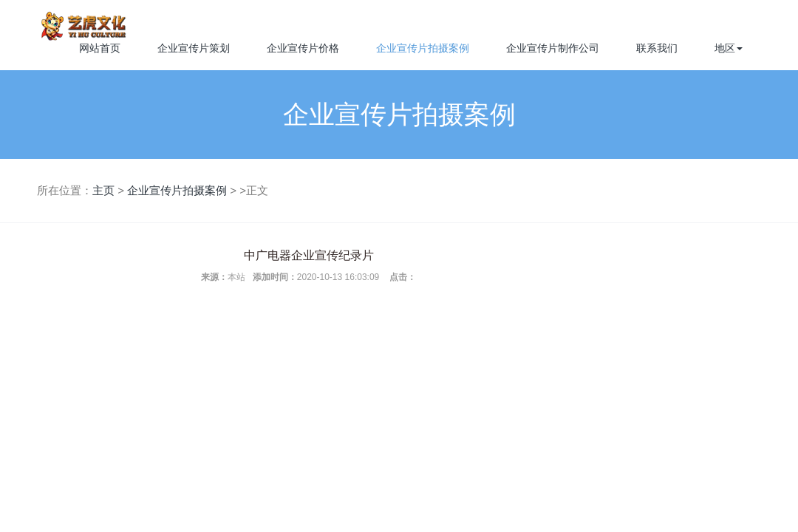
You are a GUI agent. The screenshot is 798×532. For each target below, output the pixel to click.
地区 (729, 48)
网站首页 (100, 48)
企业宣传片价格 (303, 48)
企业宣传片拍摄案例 (423, 48)
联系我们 (657, 48)
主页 (103, 190)
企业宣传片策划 (194, 48)
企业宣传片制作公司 (553, 48)
